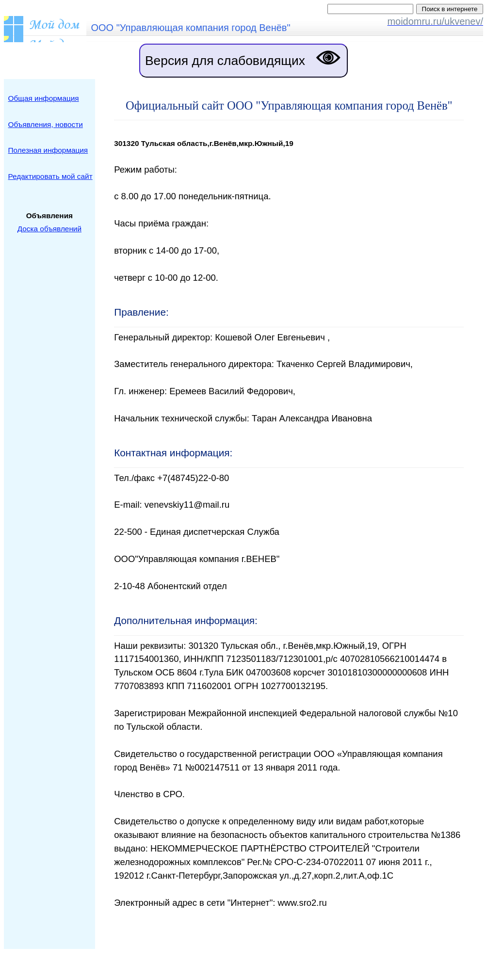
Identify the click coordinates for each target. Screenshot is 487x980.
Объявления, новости (46, 124)
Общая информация (44, 98)
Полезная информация (48, 150)
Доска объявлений (49, 229)
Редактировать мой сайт (50, 176)
